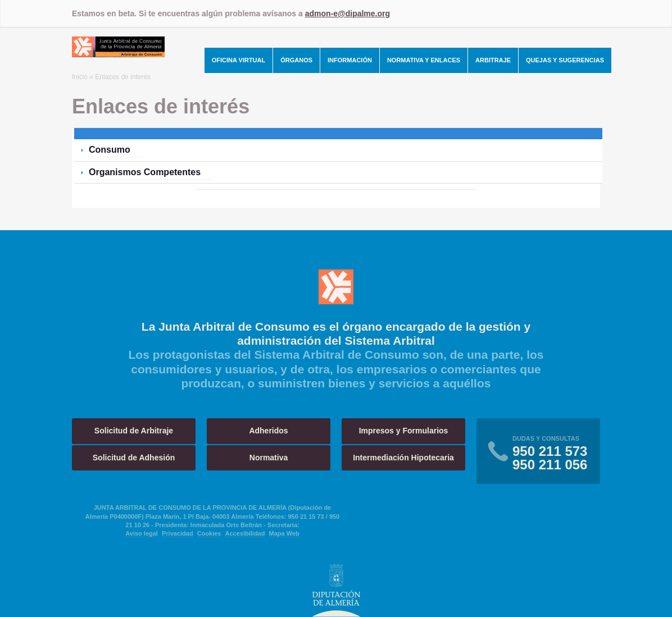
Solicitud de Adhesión (134, 458)
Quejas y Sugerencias (565, 60)
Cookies (209, 533)
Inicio (80, 77)
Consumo (110, 150)
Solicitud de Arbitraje (134, 431)
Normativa (269, 458)
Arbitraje (493, 60)
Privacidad (178, 533)
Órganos (296, 60)
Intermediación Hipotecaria (403, 458)
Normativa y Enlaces (424, 60)
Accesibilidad (245, 533)
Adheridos (268, 431)
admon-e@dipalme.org (348, 13)
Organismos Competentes (145, 172)
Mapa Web (284, 533)
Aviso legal (142, 533)
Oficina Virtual (239, 60)
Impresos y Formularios (404, 431)
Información (350, 60)
